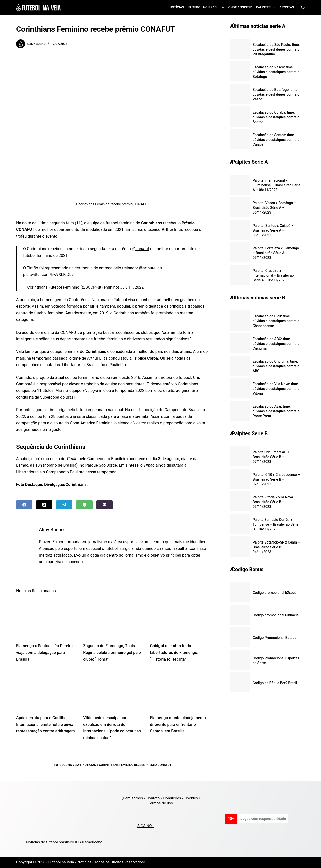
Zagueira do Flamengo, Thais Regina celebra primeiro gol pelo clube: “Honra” (112, 653)
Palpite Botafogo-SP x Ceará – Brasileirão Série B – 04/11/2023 (276, 547)
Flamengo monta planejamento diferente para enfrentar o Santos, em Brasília (178, 724)
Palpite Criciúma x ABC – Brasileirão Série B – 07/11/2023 (272, 457)
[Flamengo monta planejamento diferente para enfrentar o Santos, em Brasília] (180, 690)
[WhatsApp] (84, 505)
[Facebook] (24, 505)
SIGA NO (146, 826)
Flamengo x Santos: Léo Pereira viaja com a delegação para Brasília (44, 653)
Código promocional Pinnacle (276, 615)
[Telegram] (64, 505)
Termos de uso (160, 803)
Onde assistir (240, 7)
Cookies (191, 798)
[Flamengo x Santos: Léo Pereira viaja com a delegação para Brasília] (46, 618)
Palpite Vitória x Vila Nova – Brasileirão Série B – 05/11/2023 (274, 502)
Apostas (287, 7)
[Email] (104, 505)
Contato (153, 798)
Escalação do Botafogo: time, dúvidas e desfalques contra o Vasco (276, 94)
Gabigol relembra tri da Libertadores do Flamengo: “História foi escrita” (174, 653)
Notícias (177, 7)
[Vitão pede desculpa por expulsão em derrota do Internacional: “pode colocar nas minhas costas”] (113, 690)
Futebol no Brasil (207, 8)
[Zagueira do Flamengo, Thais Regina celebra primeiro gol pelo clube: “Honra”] (113, 618)
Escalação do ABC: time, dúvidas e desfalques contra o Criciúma (276, 344)
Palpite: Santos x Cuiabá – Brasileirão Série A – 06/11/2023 (273, 230)
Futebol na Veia (67, 765)
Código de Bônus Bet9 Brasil (275, 683)
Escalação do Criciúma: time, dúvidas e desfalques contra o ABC (276, 366)
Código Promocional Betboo (275, 638)
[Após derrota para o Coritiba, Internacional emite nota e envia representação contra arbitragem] (46, 690)
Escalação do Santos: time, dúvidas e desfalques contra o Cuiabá (276, 140)
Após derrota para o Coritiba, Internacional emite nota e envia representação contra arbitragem (46, 724)
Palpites (267, 8)
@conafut (141, 249)
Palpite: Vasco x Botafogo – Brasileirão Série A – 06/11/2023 (274, 208)
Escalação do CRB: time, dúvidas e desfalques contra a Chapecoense (276, 321)
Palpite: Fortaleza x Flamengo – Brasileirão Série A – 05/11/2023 (276, 253)
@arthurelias (150, 268)
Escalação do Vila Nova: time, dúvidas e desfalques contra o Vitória (276, 389)
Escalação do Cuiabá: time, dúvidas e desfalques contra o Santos (276, 117)
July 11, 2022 (132, 287)
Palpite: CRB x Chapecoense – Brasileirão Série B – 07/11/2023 (276, 479)
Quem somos (132, 798)
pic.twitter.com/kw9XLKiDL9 (48, 275)
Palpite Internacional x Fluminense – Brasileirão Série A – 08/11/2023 (276, 185)
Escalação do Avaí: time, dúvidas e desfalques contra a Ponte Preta (276, 411)
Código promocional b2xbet (274, 593)
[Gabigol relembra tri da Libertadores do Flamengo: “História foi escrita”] (180, 618)
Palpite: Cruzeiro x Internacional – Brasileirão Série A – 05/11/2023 (273, 275)
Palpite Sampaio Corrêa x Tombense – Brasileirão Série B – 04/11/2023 (276, 524)
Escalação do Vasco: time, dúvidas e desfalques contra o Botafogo (276, 72)
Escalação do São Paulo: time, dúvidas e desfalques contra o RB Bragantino (276, 49)
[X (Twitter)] (44, 505)
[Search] (303, 7)
